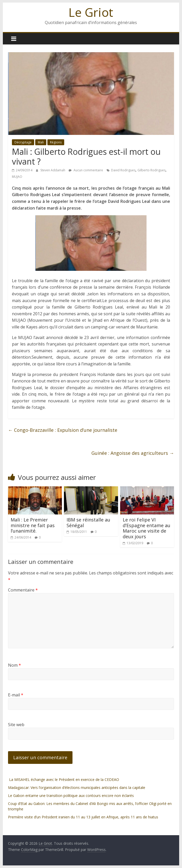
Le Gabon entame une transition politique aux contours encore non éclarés (71, 796)
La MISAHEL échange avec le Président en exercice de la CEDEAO (64, 779)
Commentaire (23, 590)
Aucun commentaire (86, 170)
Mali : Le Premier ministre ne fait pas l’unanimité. (33, 525)
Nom (14, 665)
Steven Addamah (53, 170)
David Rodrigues (123, 170)
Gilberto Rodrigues (151, 170)
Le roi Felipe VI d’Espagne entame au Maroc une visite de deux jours (147, 528)
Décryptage (23, 142)
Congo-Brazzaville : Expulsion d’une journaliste (63, 430)
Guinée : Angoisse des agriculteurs (133, 453)
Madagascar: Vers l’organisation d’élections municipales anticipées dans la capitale (77, 788)
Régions (56, 142)
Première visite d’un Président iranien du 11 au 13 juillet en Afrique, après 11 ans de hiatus (83, 817)
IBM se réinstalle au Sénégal (88, 523)
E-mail (16, 695)
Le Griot (91, 12)
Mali (41, 142)
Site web (16, 725)
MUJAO (17, 177)
